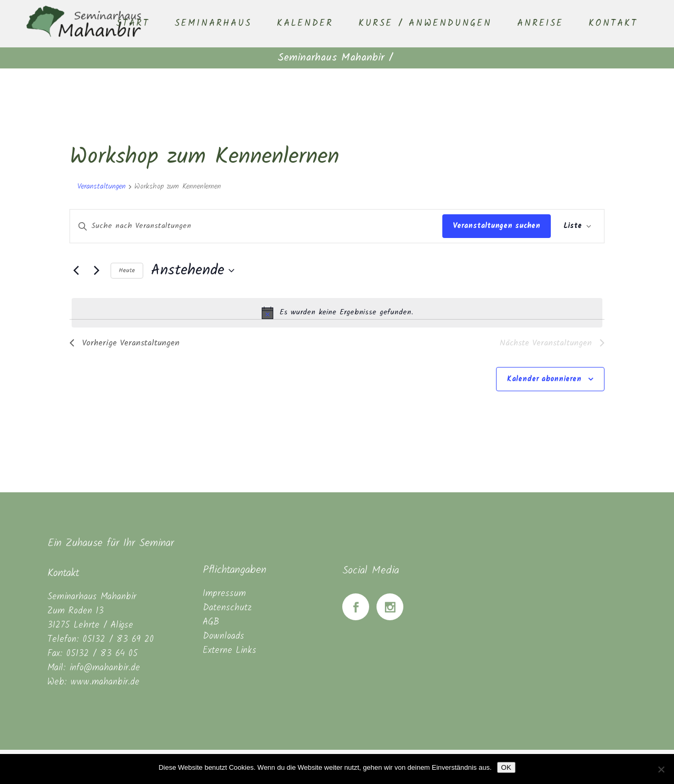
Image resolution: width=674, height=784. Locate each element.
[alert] (337, 313)
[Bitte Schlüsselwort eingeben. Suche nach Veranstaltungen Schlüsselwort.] (256, 226)
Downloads (224, 636)
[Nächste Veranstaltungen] (96, 271)
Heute (127, 270)
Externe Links (230, 651)
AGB (211, 622)
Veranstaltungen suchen (497, 226)
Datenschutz (227, 608)
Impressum (224, 594)
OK (506, 767)
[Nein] (661, 769)
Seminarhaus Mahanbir (331, 58)
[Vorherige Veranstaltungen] (76, 271)
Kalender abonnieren (544, 379)
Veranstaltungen (102, 187)
